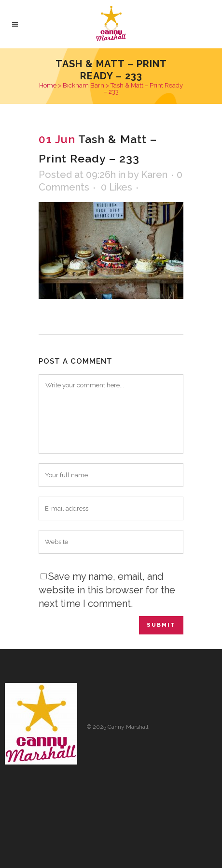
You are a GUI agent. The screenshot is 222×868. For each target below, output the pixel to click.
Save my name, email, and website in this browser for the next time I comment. (107, 590)
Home (48, 85)
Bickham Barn (83, 85)
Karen (154, 175)
